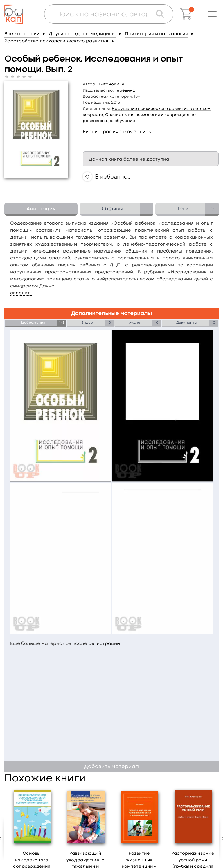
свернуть (21, 293)
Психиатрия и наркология (156, 34)
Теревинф (125, 90)
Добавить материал (111, 767)
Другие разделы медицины (82, 34)
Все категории (22, 34)
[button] (212, 14)
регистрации (104, 644)
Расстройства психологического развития (56, 41)
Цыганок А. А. (111, 84)
